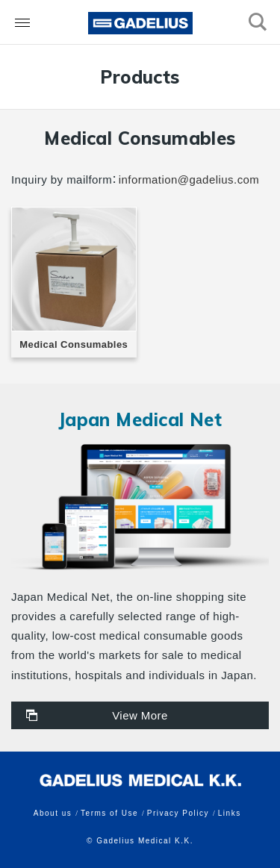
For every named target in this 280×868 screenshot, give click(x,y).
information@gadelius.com (189, 179)
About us (53, 813)
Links (230, 813)
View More (140, 715)
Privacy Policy (178, 813)
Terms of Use (109, 813)
